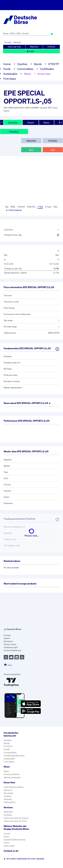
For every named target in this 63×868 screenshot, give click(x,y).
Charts (31, 122)
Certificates (47, 69)
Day (7, 207)
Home (7, 64)
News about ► (27, 403)
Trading (7, 796)
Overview (13, 122)
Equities (22, 64)
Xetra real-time (14, 47)
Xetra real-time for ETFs (15, 821)
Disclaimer (8, 641)
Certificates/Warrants (14, 756)
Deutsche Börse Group (15, 840)
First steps (10, 79)
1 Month (21, 207)
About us (8, 790)
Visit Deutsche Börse (14, 787)
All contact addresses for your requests (24, 859)
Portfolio (51, 47)
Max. (56, 207)
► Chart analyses (14, 210)
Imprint (7, 638)
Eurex (7, 843)
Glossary (8, 799)
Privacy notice (10, 644)
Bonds (38, 64)
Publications (10, 802)
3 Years (48, 207)
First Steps (9, 762)
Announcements (12, 774)
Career (7, 834)
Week (13, 207)
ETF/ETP (54, 64)
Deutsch (17, 42)
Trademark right (11, 647)
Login (30, 51)
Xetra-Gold (9, 846)
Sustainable (10, 74)
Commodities (25, 69)
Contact (8, 42)
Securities (8, 793)
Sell (53, 150)
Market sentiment (12, 777)
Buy (31, 150)
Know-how (44, 74)
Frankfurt (14, 132)
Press (6, 837)
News (27, 74)
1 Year (40, 207)
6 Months (31, 207)
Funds (7, 69)
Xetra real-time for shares (16, 818)
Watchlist (34, 47)
